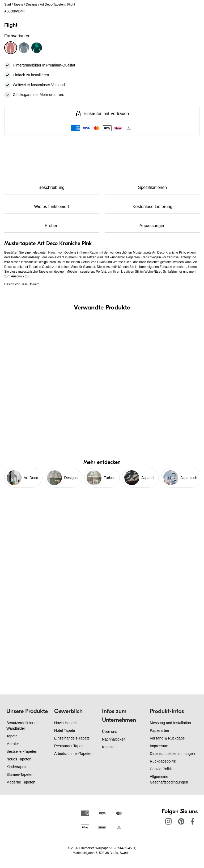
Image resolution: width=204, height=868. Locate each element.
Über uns (110, 732)
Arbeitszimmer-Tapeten (73, 754)
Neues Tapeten (19, 759)
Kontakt (108, 747)
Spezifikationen (153, 187)
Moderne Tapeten (21, 782)
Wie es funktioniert (52, 207)
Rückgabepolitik (163, 761)
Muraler (13, 744)
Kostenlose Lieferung (152, 207)
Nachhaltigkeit (114, 739)
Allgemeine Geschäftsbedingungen (169, 779)
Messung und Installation (170, 723)
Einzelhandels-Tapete (72, 738)
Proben (52, 226)
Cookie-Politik (161, 769)
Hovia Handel (65, 723)
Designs (31, 5)
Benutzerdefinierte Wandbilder (22, 726)
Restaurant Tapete (69, 746)
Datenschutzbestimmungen (172, 754)
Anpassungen (152, 226)
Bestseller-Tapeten (22, 751)
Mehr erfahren (51, 95)
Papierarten (159, 730)
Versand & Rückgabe (167, 738)
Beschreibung (52, 187)
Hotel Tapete (65, 730)
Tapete (18, 5)
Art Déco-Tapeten (52, 5)
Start (8, 5)
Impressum (159, 746)
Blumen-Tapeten (20, 774)
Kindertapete (17, 767)
